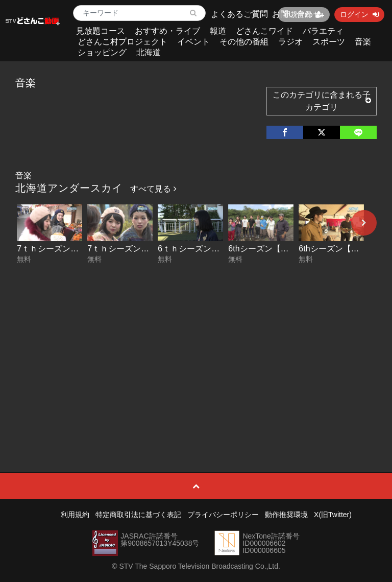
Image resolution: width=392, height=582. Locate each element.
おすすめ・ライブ (167, 31)
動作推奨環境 (286, 515)
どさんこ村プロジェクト (122, 42)
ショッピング (102, 52)
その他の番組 (244, 42)
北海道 (149, 52)
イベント (193, 42)
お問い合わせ (297, 14)
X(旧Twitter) (333, 515)
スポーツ (329, 42)
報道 (218, 31)
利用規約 (75, 515)
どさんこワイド (264, 31)
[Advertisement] (196, 344)
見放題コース (101, 31)
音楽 (363, 42)
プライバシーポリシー (223, 515)
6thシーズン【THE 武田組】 (280, 249)
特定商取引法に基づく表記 (138, 515)
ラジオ (290, 42)
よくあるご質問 (239, 14)
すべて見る (153, 189)
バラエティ (323, 31)
